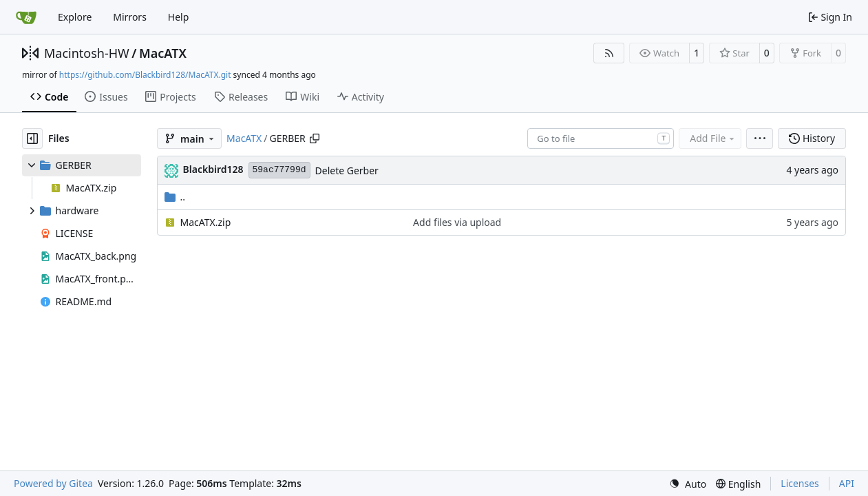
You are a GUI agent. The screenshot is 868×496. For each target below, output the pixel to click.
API (847, 483)
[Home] (26, 17)
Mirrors (130, 17)
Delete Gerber (347, 170)
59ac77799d (279, 170)
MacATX (163, 53)
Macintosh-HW (87, 53)
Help (179, 17)
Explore (75, 17)
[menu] (760, 138)
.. (175, 197)
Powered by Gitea (53, 483)
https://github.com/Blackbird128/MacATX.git (145, 75)
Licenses (800, 483)
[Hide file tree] (32, 138)
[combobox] (601, 138)
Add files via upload (457, 222)
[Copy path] (315, 138)
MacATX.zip (206, 222)
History (812, 138)
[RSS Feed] (609, 53)
